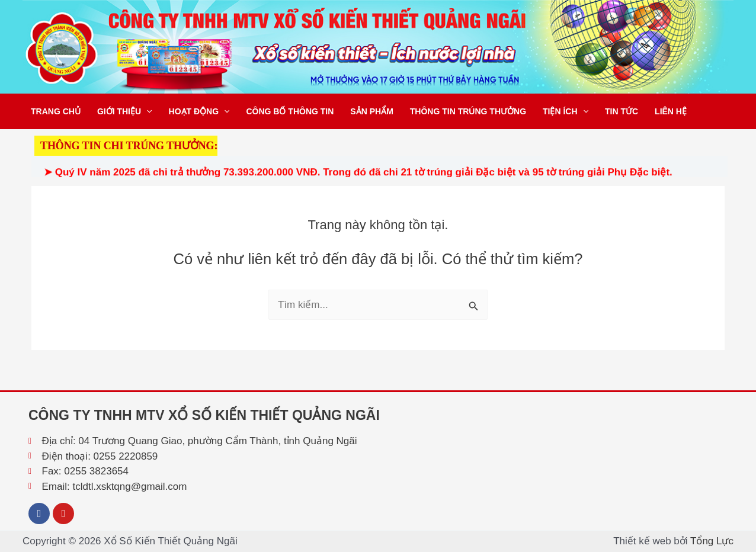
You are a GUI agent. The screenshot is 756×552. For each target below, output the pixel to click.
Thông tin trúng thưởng (468, 111)
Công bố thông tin (290, 111)
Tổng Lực (712, 541)
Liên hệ (671, 111)
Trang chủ (56, 111)
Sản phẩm (371, 111)
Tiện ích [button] (566, 111)
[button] (146, 111)
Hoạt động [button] (199, 111)
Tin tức (622, 111)
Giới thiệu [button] (125, 111)
